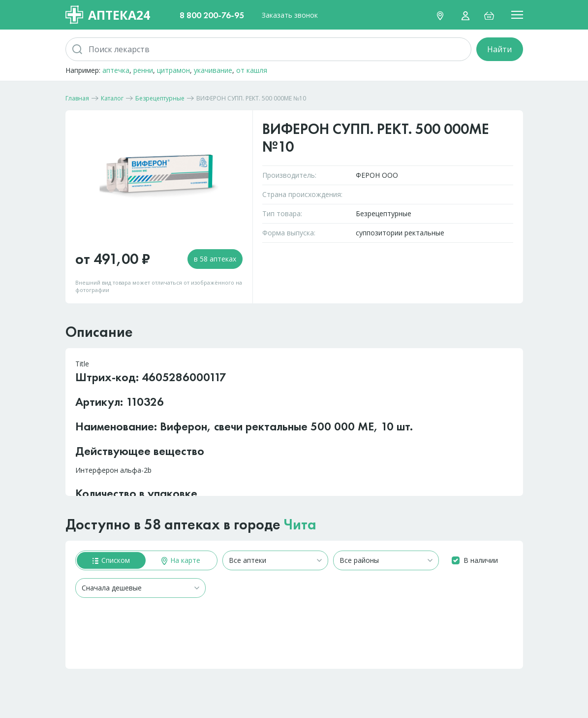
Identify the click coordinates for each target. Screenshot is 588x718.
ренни (143, 70)
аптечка (116, 70)
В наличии (481, 560)
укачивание (213, 70)
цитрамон (173, 70)
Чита (300, 524)
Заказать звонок (290, 15)
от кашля (252, 70)
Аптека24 (108, 15)
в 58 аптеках (215, 259)
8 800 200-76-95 (212, 15)
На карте (181, 560)
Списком (111, 560)
